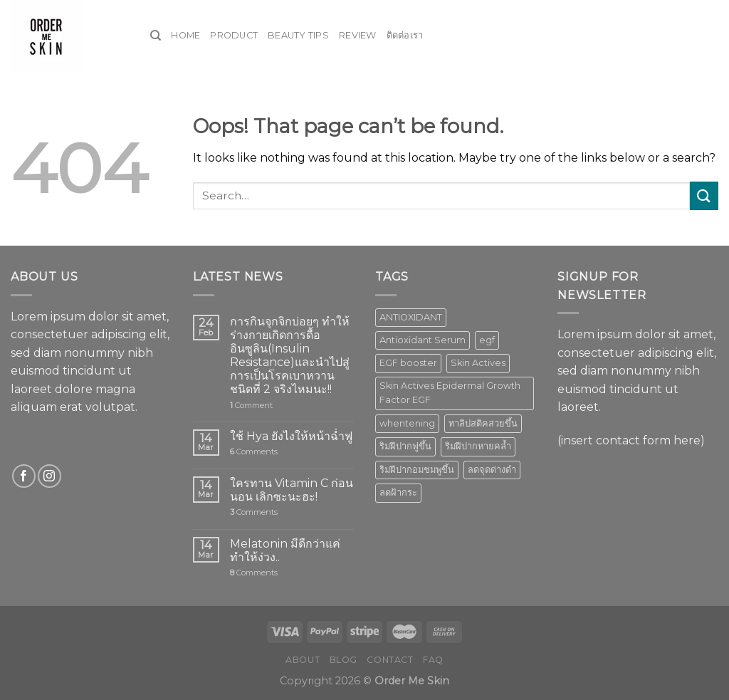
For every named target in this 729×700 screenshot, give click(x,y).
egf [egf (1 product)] (487, 340)
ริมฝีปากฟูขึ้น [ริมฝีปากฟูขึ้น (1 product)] (405, 446)
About (303, 660)
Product (234, 35)
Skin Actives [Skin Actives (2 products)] (478, 363)
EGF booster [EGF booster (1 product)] (408, 363)
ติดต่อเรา (405, 35)
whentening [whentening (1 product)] (407, 423)
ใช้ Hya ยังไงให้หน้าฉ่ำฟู (291, 436)
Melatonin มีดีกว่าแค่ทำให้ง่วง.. (285, 550)
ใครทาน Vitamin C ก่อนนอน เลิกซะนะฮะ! (292, 490)
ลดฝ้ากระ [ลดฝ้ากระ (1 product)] (398, 492)
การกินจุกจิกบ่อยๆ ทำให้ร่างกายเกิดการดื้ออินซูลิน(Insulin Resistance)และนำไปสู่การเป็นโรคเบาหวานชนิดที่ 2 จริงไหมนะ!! (290, 356)
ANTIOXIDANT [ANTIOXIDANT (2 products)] (411, 317)
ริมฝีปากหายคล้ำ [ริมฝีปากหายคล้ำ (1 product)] (478, 446)
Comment (251, 406)
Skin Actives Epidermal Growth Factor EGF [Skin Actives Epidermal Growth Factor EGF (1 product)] (450, 393)
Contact (390, 660)
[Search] (156, 36)
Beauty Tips (298, 35)
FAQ (433, 660)
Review (358, 35)
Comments (254, 452)
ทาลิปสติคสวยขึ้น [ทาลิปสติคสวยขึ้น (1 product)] (483, 423)
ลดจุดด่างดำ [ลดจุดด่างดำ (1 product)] (492, 470)
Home (185, 35)
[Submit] (704, 195)
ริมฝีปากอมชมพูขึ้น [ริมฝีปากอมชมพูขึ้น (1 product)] (417, 470)
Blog (343, 660)
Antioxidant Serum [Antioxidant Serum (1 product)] (423, 340)
